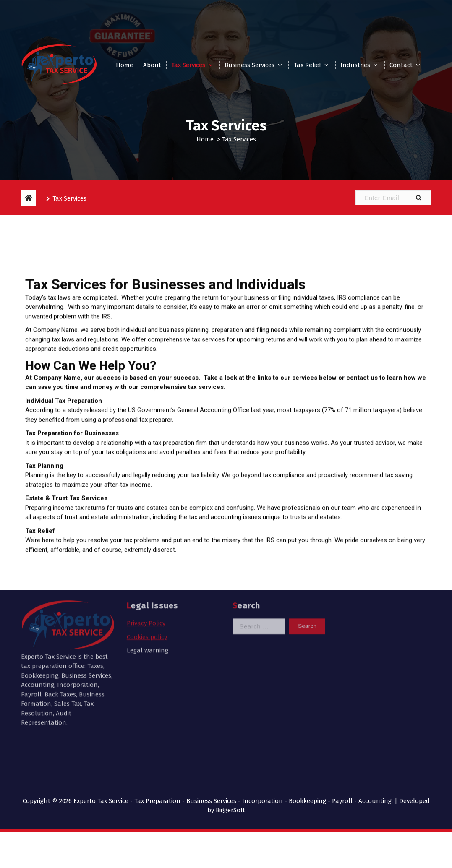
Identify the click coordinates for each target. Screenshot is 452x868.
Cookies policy (147, 586)
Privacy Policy (146, 573)
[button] (418, 198)
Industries (355, 65)
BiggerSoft (230, 810)
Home (124, 65)
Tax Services (188, 65)
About (152, 65)
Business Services (250, 65)
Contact (401, 65)
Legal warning (148, 600)
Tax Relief (307, 65)
